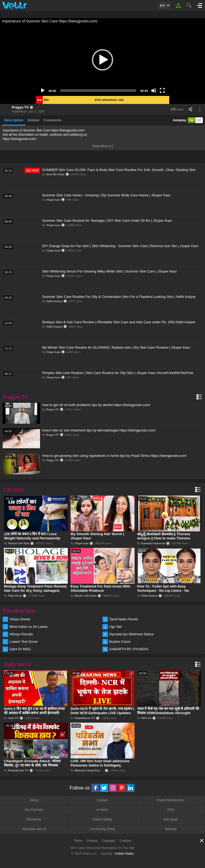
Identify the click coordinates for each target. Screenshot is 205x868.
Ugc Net (115, 627)
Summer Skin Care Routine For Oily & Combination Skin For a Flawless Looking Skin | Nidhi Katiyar (119, 297)
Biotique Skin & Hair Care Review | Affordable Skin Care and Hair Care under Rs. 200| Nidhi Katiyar (119, 322)
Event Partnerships (171, 800)
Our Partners (34, 810)
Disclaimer (34, 819)
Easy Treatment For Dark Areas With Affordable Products (100, 588)
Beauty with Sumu (86, 595)
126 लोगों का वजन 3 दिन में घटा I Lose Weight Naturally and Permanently (32, 536)
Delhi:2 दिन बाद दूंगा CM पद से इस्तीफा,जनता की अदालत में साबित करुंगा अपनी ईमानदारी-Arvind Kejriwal (34, 713)
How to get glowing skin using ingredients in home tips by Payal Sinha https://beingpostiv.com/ (115, 456)
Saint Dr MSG (20, 649)
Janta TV (14, 718)
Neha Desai (15, 595)
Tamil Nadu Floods (124, 619)
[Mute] (154, 91)
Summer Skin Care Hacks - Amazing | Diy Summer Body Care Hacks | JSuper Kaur (106, 195)
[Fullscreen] (162, 91)
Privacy (92, 841)
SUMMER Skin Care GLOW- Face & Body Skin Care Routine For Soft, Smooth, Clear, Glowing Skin (119, 170)
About (34, 800)
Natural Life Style (19, 543)
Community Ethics (102, 829)
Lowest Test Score (23, 642)
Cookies (125, 841)
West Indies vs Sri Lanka (28, 627)
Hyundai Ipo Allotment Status (131, 634)
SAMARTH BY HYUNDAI (129, 649)
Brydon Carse (120, 642)
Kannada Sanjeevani (153, 543)
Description (14, 120)
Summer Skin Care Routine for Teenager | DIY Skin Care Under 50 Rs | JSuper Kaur (107, 221)
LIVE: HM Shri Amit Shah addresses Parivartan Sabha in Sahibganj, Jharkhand (100, 765)
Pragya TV (20, 107)
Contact (102, 800)
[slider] (98, 91)
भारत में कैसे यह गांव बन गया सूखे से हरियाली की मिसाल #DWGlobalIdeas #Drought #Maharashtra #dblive (168, 713)
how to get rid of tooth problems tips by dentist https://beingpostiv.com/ (96, 405)
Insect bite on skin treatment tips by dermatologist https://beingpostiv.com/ (99, 430)
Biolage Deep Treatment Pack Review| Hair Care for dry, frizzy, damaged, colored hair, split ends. (35, 591)
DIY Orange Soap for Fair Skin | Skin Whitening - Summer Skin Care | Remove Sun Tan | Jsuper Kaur (120, 246)
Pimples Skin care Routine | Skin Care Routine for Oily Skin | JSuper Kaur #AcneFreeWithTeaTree (118, 373)
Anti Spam (171, 819)
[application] (102, 60)
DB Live (146, 718)
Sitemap (171, 829)
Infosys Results (21, 634)
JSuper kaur (53, 200)
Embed (33, 120)
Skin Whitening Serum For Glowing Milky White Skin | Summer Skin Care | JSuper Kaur (110, 271)
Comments (52, 120)
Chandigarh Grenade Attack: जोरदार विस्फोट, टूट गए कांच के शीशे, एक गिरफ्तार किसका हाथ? (32, 765)
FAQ (171, 810)
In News (102, 810)
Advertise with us (34, 829)
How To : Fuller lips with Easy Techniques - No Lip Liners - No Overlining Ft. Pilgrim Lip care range (167, 591)
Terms (78, 841)
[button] (102, 60)
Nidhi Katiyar (55, 301)
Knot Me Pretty (56, 174)
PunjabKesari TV (85, 718)
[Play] (43, 91)
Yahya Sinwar (20, 619)
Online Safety (102, 819)
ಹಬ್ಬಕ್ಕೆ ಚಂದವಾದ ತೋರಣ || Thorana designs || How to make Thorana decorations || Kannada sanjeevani (166, 538)
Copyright (109, 841)
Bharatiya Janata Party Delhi (92, 770)
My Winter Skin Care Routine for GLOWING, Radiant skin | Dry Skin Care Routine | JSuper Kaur (116, 347)
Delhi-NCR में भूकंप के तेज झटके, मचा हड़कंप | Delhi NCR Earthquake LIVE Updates (102, 711)
